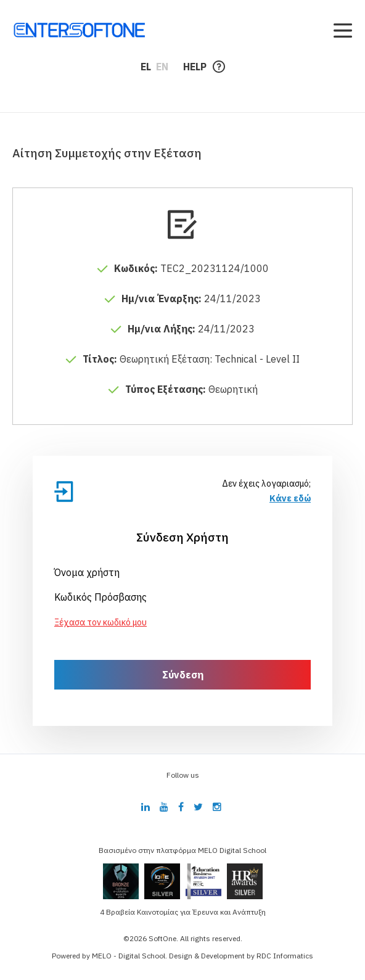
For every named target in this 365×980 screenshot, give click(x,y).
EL (146, 67)
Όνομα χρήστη (87, 572)
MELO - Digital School (129, 956)
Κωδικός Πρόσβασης (100, 597)
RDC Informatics (285, 956)
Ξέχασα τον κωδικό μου (100, 622)
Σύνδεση (183, 675)
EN (162, 67)
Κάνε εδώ (290, 498)
